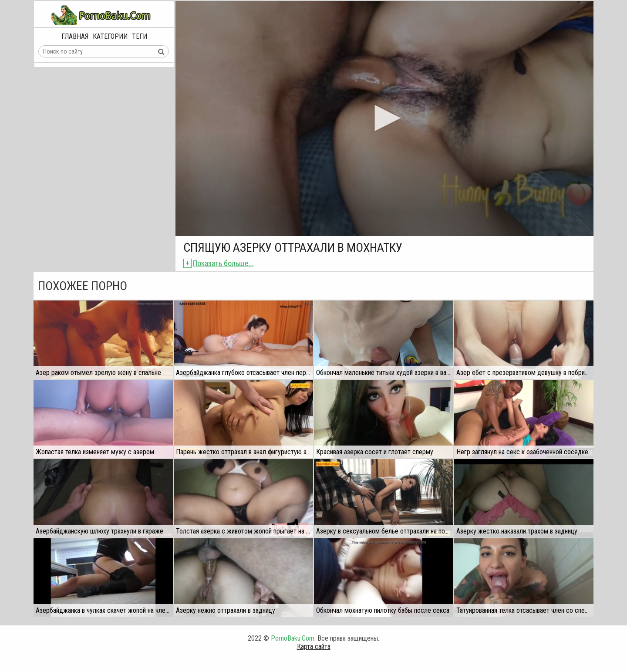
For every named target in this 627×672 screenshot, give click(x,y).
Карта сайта (314, 647)
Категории (110, 36)
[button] (384, 118)
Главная (75, 36)
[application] (384, 118)
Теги (140, 36)
